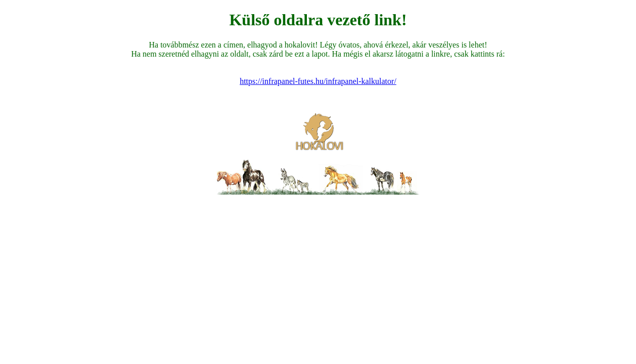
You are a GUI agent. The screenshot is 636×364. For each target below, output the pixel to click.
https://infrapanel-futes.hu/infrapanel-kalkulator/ (318, 81)
